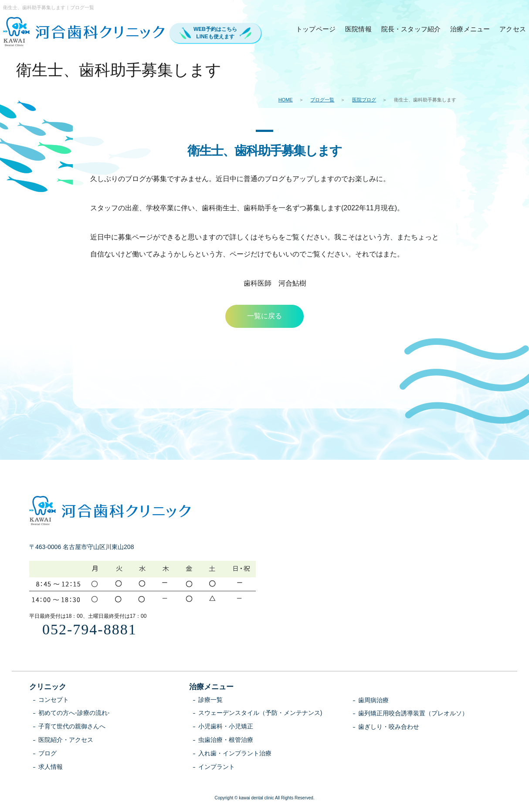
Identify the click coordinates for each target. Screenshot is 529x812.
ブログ (47, 754)
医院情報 (358, 29)
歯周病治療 (373, 701)
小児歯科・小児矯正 (226, 727)
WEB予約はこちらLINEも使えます (215, 33)
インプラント (217, 768)
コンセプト (54, 701)
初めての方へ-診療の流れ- (74, 714)
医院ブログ (364, 100)
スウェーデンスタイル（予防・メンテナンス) (260, 714)
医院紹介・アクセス (66, 741)
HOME (286, 100)
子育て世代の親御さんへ (72, 727)
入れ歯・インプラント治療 (235, 754)
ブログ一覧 (322, 100)
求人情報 (51, 768)
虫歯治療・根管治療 (226, 741)
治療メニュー (470, 29)
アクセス (513, 29)
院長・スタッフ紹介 (411, 29)
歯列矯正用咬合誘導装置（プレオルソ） (413, 714)
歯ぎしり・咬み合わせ (389, 728)
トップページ (316, 29)
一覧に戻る (264, 316)
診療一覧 (210, 701)
